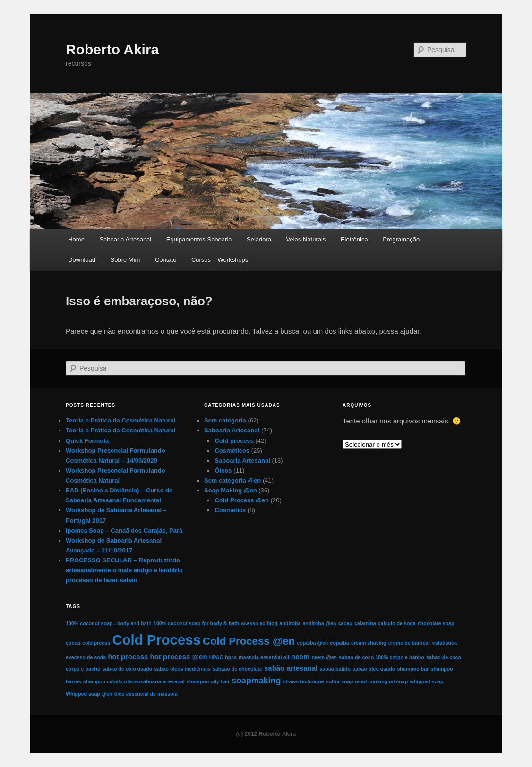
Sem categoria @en (232, 480)
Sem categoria (225, 420)
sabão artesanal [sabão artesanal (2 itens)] (291, 668)
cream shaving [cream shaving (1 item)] (369, 643)
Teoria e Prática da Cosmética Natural (120, 420)
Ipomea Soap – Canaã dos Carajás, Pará (124, 530)
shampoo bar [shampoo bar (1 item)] (413, 669)
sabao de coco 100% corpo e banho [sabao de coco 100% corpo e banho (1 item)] (382, 657)
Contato (166, 260)
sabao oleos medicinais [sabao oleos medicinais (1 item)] (182, 669)
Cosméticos (232, 451)
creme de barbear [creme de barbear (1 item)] (409, 643)
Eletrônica (354, 239)
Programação (401, 239)
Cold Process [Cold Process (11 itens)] (156, 640)
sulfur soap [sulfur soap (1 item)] (339, 681)
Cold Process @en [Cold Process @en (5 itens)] (249, 641)
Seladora (259, 239)
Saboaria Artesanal (125, 239)
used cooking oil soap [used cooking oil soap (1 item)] (381, 681)
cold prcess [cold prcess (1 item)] (96, 643)
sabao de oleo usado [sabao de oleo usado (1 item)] (127, 669)
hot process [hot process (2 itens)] (128, 657)
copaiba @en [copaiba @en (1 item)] (312, 643)
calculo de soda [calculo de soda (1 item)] (397, 623)
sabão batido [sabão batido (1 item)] (335, 669)
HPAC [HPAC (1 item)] (216, 657)
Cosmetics (230, 510)
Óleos (223, 470)
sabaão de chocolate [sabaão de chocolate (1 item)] (237, 669)
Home (76, 239)
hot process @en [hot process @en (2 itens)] (178, 657)
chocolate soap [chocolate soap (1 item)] (436, 623)
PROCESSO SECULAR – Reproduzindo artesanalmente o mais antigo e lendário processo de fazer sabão (124, 570)
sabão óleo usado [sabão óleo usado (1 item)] (374, 669)
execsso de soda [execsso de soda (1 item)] (86, 657)
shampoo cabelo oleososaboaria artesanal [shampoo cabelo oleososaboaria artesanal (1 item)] (134, 681)
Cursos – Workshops (220, 260)
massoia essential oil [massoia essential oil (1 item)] (264, 657)
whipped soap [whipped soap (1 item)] (426, 681)
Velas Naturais (306, 239)
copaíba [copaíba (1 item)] (340, 643)
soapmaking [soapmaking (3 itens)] (256, 681)
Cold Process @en (242, 500)
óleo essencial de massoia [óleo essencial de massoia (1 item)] (146, 694)
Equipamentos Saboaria (199, 239)
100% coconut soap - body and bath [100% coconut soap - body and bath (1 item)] (109, 623)
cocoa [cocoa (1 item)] (73, 643)
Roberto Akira (112, 49)
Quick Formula (87, 441)
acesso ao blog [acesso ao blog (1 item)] (259, 623)
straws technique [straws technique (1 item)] (303, 681)
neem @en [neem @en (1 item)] (324, 657)
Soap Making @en (231, 490)
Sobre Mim (125, 260)
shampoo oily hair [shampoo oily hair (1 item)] (208, 681)
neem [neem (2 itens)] (300, 657)
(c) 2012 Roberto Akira (266, 734)
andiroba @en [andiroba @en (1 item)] (320, 623)
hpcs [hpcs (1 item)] (231, 657)
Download (82, 260)
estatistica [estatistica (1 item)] (445, 643)
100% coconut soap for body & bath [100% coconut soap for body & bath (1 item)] (196, 623)
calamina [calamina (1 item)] (365, 623)
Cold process (234, 441)
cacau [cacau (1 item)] (345, 623)
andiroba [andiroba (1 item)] (290, 623)
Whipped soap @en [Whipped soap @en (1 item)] (89, 694)
